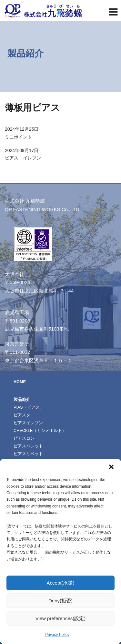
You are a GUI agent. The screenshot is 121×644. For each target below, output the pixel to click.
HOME (20, 382)
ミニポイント (18, 137)
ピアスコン (24, 438)
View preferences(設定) (61, 618)
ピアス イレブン (23, 158)
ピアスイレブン (28, 423)
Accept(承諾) (61, 583)
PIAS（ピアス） (29, 407)
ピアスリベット (28, 454)
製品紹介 (22, 400)
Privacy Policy (57, 635)
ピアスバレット (28, 446)
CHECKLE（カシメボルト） (40, 431)
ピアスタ (22, 415)
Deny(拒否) (60, 601)
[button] (111, 467)
